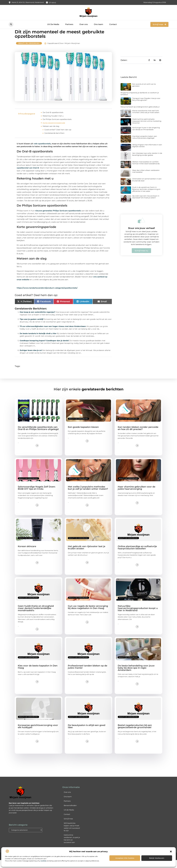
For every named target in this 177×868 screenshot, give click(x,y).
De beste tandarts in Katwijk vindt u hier (38, 341)
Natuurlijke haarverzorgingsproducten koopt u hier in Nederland (138, 616)
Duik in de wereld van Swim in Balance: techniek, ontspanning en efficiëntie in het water (146, 197)
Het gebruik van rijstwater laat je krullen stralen (87, 555)
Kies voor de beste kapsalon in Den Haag (38, 675)
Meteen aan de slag (51, 134)
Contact (113, 24)
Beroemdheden (70, 813)
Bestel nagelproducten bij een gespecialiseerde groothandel (135, 734)
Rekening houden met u (53, 124)
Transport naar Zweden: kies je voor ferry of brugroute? (146, 107)
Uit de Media (69, 818)
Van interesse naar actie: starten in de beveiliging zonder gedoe (147, 162)
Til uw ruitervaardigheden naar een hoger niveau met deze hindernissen (53, 334)
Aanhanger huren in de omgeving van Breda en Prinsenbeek (146, 137)
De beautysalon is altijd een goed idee (87, 734)
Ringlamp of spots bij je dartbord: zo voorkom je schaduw (140, 101)
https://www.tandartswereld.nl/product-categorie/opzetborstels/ (47, 296)
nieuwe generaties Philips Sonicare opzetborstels (58, 219)
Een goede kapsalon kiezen (83, 435)
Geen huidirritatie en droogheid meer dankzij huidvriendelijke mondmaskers (36, 616)
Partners (69, 24)
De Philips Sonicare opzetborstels (57, 127)
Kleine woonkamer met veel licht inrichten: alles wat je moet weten (146, 119)
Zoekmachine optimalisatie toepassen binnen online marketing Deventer (147, 129)
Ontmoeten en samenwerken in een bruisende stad (147, 188)
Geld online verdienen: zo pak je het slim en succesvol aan (72, 847)
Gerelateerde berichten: (54, 141)
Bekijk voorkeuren (157, 858)
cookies (43, 861)
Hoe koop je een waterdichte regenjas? (37, 320)
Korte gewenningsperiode (54, 131)
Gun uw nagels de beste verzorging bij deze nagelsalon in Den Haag (88, 615)
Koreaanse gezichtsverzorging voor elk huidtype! (38, 734)
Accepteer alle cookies (125, 858)
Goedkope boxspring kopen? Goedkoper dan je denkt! (44, 348)
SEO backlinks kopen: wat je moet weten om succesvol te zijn (72, 835)
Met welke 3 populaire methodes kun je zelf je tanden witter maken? (88, 496)
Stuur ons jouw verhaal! (141, 236)
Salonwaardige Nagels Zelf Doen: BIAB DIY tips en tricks (37, 496)
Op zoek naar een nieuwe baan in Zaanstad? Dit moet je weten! (146, 205)
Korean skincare (27, 554)
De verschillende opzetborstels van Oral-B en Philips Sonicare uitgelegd (38, 436)
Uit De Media (53, 24)
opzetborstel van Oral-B (28, 176)
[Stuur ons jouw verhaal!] (141, 228)
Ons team (99, 24)
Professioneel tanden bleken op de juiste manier (88, 675)
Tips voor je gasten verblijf (31, 327)
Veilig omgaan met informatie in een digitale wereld (147, 154)
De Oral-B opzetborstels (53, 120)
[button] (171, 852)
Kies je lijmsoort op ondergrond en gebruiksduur (140, 115)
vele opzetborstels (42, 152)
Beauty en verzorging (29, 51)
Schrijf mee (68, 827)
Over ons (84, 24)
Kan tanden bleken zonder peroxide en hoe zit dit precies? (138, 436)
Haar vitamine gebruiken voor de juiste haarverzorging (136, 496)
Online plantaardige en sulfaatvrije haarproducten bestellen (137, 555)
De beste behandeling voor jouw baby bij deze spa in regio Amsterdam (136, 676)
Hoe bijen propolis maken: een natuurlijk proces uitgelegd (145, 145)
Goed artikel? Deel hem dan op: (58, 138)
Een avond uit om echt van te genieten (144, 93)
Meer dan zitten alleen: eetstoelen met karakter (146, 179)
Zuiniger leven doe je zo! (31, 358)
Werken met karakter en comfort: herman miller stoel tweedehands (146, 171)
